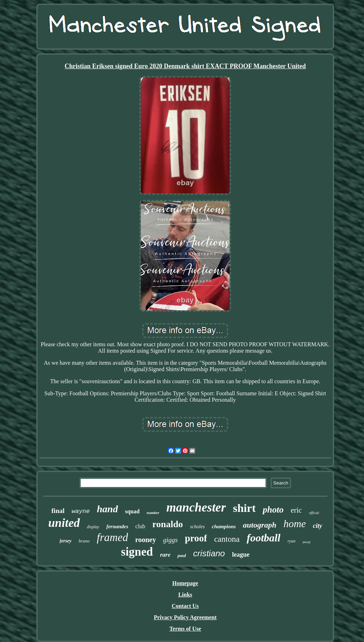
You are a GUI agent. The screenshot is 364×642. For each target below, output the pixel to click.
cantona (227, 539)
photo (273, 510)
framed (112, 537)
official (314, 513)
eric (296, 510)
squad (132, 511)
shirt (244, 508)
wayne (81, 511)
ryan (291, 541)
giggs (170, 540)
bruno (84, 541)
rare (165, 555)
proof (196, 538)
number (153, 513)
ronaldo (167, 524)
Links (185, 595)
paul (182, 555)
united (64, 523)
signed (137, 552)
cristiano (209, 553)
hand (108, 509)
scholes (197, 527)
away (307, 542)
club (140, 526)
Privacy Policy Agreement (185, 617)
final (58, 511)
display (93, 527)
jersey (66, 541)
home (295, 524)
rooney (146, 540)
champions (224, 526)
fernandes (117, 526)
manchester (196, 507)
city (317, 526)
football (264, 538)
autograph (259, 525)
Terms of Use (185, 629)
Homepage (185, 583)
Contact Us (185, 606)
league (241, 555)
